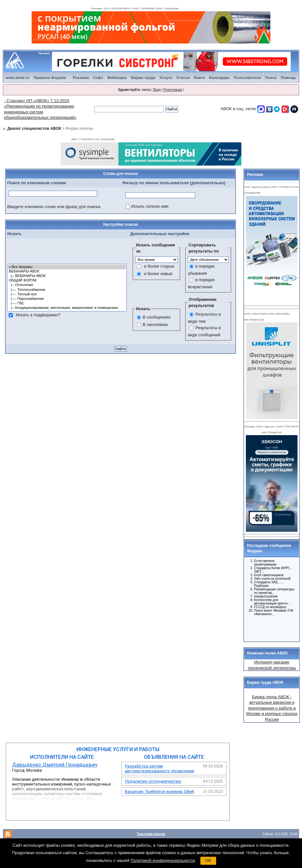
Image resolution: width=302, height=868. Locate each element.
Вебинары (117, 78)
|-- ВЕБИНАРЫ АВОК (67, 276)
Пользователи (247, 78)
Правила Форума (50, 78)
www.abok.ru (17, 78)
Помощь (288, 78)
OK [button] (208, 860)
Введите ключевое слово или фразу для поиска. (54, 207)
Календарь (219, 78)
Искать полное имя (150, 206)
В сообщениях (157, 317)
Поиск (271, 78)
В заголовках (155, 324)
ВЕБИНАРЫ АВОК (67, 272)
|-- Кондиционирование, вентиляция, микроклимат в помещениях (67, 308)
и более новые (158, 274)
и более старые (159, 266)
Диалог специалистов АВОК (34, 129)
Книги (199, 78)
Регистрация (173, 90)
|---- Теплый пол (67, 294)
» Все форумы (67, 267)
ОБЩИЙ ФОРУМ (67, 281)
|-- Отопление (67, 285)
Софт (98, 78)
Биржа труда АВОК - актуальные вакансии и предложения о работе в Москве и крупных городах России (272, 708)
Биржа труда (143, 78)
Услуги (166, 78)
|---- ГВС (67, 303)
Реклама (81, 78)
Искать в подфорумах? (38, 315)
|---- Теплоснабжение (67, 290)
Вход (157, 90)
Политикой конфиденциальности (163, 860)
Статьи (183, 78)
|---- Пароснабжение (67, 299)
